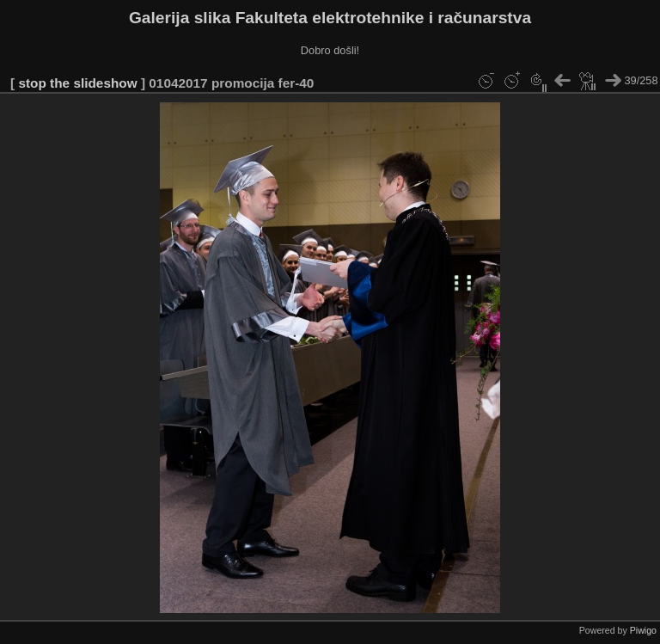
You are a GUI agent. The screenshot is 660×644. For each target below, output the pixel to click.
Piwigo (643, 630)
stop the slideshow (77, 83)
